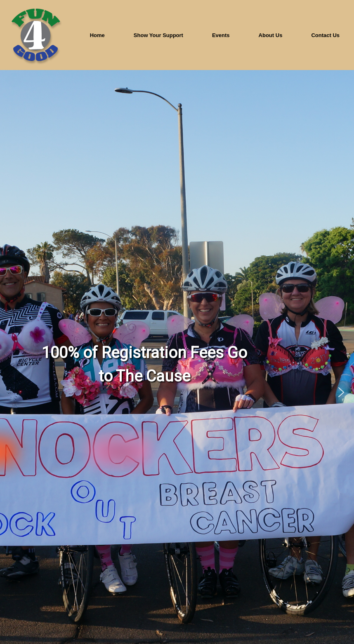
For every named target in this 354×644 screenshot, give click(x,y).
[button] (341, 392)
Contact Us (325, 35)
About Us (271, 35)
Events (221, 35)
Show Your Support (158, 35)
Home (97, 35)
